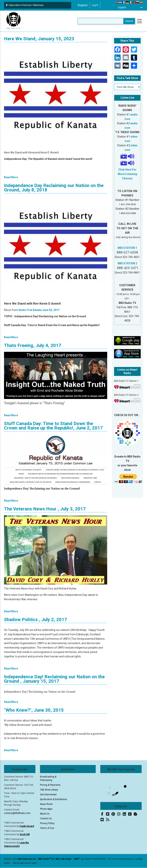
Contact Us (46, 819)
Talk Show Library (49, 790)
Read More (11, 177)
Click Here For (127, 170)
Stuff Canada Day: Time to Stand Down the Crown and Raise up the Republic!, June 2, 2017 (53, 426)
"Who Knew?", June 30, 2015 (34, 710)
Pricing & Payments (50, 785)
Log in (95, 5)
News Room (46, 804)
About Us (45, 814)
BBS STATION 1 (127, 248)
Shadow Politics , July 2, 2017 (36, 620)
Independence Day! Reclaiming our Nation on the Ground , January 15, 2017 (54, 679)
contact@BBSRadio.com (17, 813)
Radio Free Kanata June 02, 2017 (39, 310)
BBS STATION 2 (127, 263)
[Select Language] (129, 7)
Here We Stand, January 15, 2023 (39, 39)
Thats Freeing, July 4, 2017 (33, 345)
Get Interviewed (48, 795)
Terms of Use (47, 828)
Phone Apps (46, 809)
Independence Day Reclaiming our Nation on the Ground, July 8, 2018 (54, 188)
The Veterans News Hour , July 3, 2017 (45, 509)
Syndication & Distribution (53, 799)
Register (83, 5)
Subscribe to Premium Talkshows (25, 5)
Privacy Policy (47, 823)
